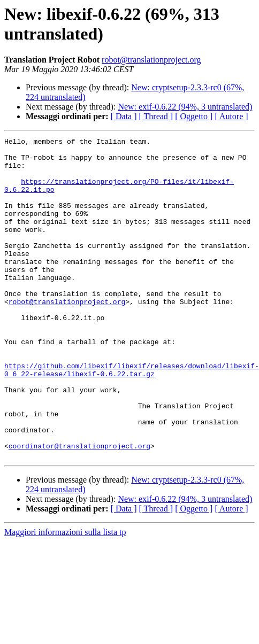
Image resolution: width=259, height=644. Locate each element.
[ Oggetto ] (194, 116)
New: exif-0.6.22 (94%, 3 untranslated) (185, 107)
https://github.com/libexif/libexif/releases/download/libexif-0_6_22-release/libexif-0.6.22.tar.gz (132, 417)
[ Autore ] (231, 116)
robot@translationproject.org (151, 60)
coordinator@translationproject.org (79, 508)
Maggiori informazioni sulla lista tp (65, 596)
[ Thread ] (156, 116)
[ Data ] (124, 116)
